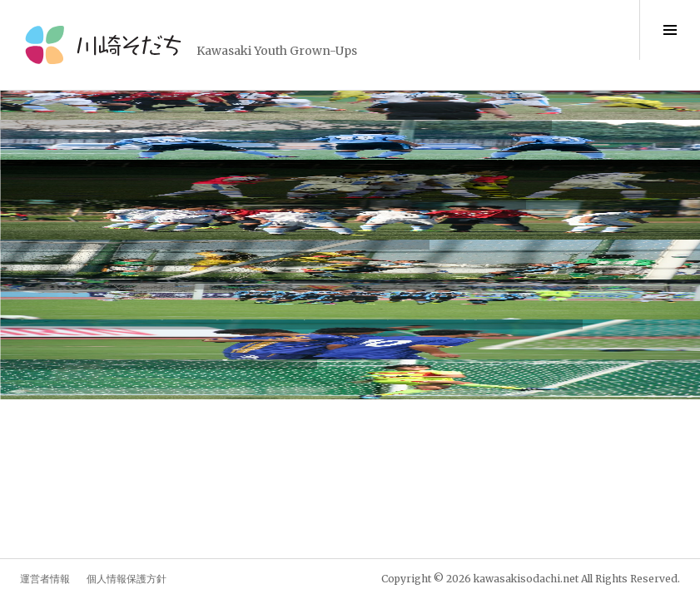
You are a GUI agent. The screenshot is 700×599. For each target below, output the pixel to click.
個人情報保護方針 (127, 579)
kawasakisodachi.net (526, 579)
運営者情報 (45, 579)
